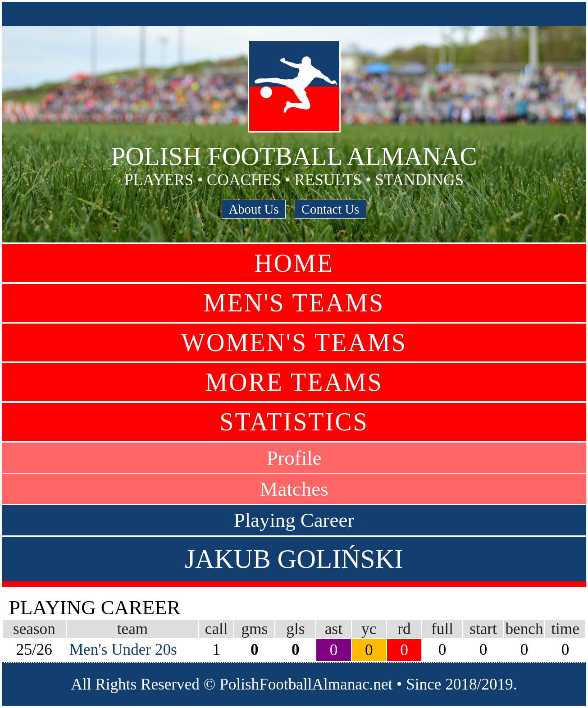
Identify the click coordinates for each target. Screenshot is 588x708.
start (483, 629)
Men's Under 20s (123, 650)
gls (295, 629)
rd (404, 629)
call (217, 629)
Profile (294, 458)
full (442, 629)
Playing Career (294, 520)
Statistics (294, 422)
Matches (294, 489)
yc (369, 629)
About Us (253, 209)
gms (255, 629)
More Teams (294, 382)
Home (294, 263)
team (132, 629)
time (565, 629)
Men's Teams (294, 303)
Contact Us (330, 209)
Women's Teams (294, 343)
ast (334, 629)
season (34, 629)
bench (524, 629)
